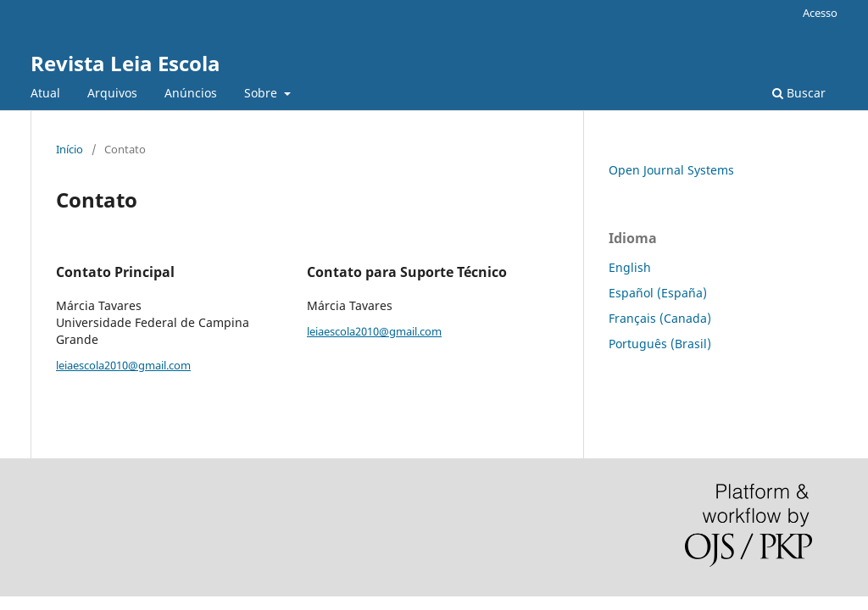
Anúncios (191, 93)
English (630, 267)
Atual (45, 93)
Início (70, 149)
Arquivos (112, 93)
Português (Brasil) (660, 344)
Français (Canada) (660, 318)
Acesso (820, 13)
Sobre (262, 93)
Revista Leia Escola (125, 63)
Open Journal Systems (671, 170)
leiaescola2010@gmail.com (123, 365)
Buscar (799, 93)
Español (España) (658, 293)
